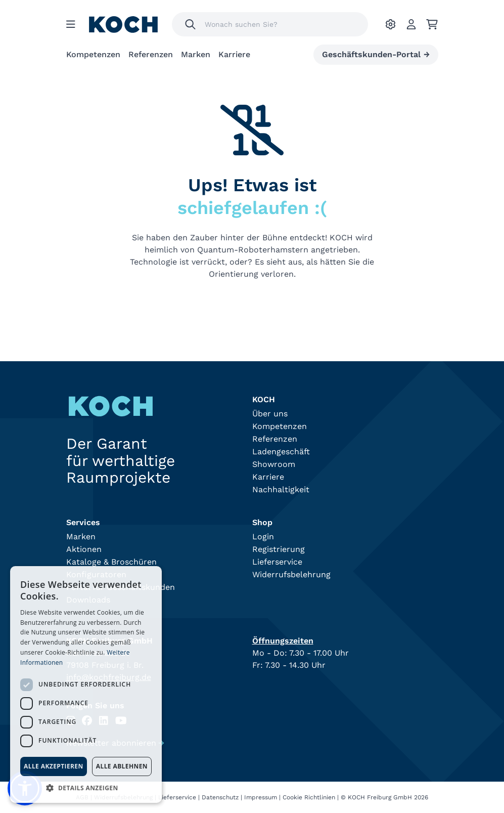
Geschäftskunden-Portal (376, 55)
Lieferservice (277, 562)
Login (263, 537)
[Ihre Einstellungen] (391, 24)
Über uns (270, 414)
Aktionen (84, 549)
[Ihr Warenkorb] (432, 24)
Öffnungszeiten (283, 641)
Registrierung (279, 549)
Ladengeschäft (281, 452)
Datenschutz (220, 797)
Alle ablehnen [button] (122, 766)
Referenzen (151, 54)
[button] (86, 788)
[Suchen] (190, 24)
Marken (196, 54)
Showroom (274, 464)
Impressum (261, 797)
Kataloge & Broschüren (111, 562)
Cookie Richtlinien (309, 797)
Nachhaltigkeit (281, 489)
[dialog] (86, 684)
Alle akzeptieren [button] (54, 766)
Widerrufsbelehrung (291, 574)
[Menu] (71, 24)
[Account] (411, 24)
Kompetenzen (93, 54)
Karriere (234, 54)
